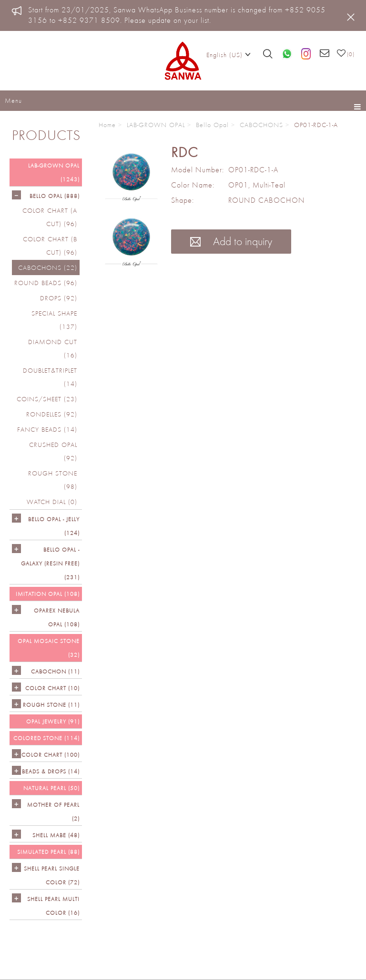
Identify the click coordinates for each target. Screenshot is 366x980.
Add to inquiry (231, 241)
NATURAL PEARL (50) (51, 788)
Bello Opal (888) (55, 196)
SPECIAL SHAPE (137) (54, 320)
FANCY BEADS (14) (47, 429)
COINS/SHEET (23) (47, 399)
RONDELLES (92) (52, 414)
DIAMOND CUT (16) (53, 348)
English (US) (229, 54)
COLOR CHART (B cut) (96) (50, 246)
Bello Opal (212, 125)
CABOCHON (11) (55, 671)
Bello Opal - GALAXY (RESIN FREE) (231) (50, 563)
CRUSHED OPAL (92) (53, 451)
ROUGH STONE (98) (53, 480)
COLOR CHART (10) (52, 688)
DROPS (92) (59, 298)
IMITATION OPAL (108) (48, 594)
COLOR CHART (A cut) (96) (50, 217)
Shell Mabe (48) (56, 835)
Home (107, 125)
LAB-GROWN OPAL (156, 125)
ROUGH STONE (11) (51, 705)
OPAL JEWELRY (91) (53, 721)
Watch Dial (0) (52, 502)
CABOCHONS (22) (48, 267)
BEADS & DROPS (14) (51, 771)
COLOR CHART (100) (51, 755)
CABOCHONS (261, 125)
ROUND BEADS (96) (46, 283)
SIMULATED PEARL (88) (48, 852)
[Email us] (325, 54)
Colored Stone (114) (46, 738)
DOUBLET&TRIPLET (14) (50, 377)
